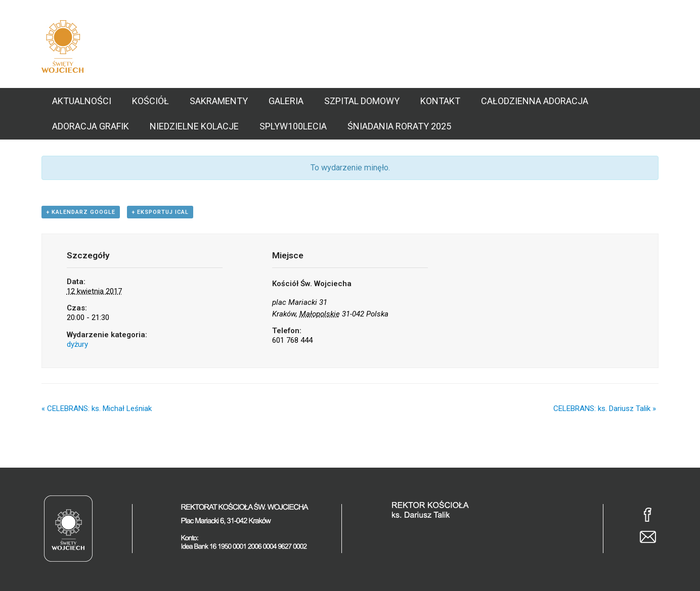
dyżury (77, 344)
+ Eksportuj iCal (160, 212)
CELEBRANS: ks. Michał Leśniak (97, 408)
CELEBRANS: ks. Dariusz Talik (605, 408)
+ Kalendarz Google (81, 212)
